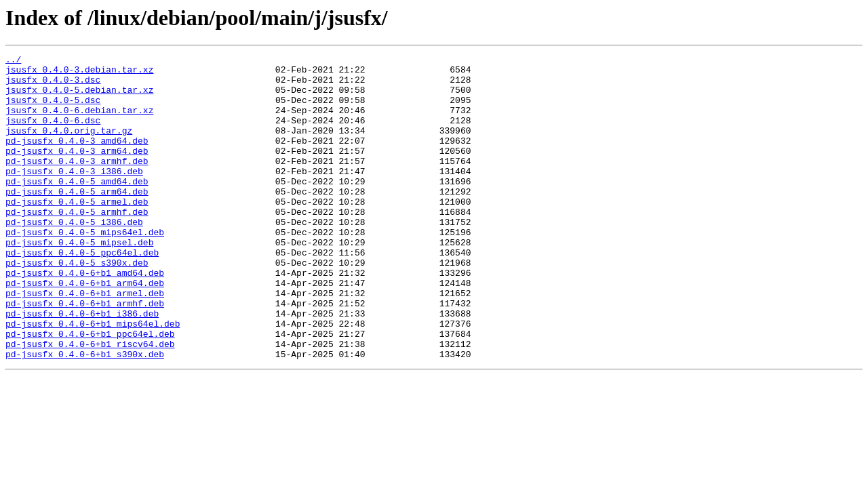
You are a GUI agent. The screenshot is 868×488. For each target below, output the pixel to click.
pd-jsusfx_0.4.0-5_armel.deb (77, 232)
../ (13, 61)
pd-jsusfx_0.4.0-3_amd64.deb (77, 159)
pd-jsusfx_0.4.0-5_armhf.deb (77, 244)
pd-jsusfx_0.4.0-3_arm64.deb (77, 171)
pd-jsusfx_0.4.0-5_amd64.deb (77, 207)
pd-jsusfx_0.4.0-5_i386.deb (74, 256)
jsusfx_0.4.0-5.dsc (53, 110)
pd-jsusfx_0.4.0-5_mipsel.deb (79, 281)
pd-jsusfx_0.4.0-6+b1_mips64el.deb (93, 378)
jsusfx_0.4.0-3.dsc (53, 85)
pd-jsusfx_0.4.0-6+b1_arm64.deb (85, 329)
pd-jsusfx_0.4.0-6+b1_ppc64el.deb (90, 390)
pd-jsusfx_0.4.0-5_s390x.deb (77, 305)
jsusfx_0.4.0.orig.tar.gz (69, 146)
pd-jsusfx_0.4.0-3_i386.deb (74, 195)
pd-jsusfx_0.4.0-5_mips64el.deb (85, 268)
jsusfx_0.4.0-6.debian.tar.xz (79, 122)
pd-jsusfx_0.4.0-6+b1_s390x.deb (85, 415)
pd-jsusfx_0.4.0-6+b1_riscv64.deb (90, 403)
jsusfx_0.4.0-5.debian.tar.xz (79, 98)
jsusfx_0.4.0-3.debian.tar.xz (79, 73)
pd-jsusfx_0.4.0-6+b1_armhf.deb (85, 354)
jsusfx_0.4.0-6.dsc (53, 134)
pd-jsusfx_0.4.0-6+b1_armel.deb (85, 342)
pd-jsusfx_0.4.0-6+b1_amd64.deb (85, 317)
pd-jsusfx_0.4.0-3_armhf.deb (77, 183)
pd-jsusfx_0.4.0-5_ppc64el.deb (82, 293)
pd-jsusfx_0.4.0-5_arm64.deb (77, 220)
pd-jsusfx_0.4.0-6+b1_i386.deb (82, 366)
